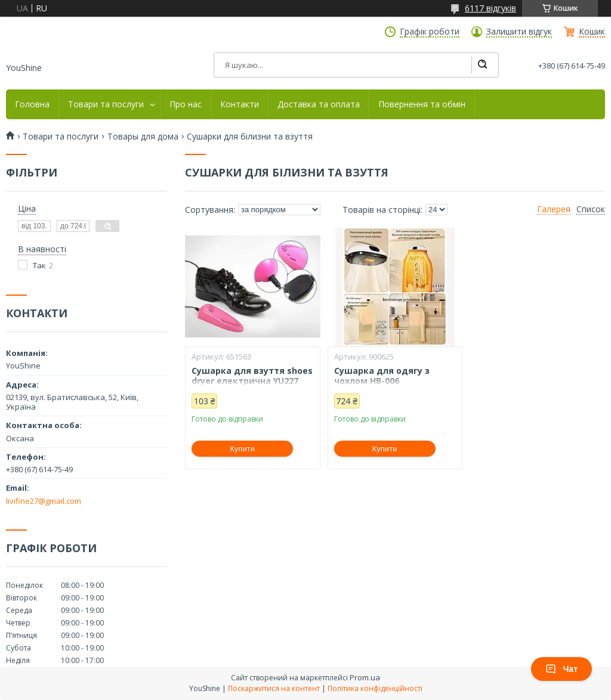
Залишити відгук (519, 32)
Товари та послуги (106, 104)
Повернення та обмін (422, 104)
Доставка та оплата (319, 104)
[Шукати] (482, 65)
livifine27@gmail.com (44, 501)
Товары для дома (143, 137)
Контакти (240, 104)
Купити (242, 449)
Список (591, 209)
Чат (561, 669)
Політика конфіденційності (375, 688)
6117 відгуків (490, 8)
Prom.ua (365, 677)
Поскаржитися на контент (274, 688)
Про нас (186, 104)
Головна (32, 104)
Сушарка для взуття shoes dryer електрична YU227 (252, 376)
